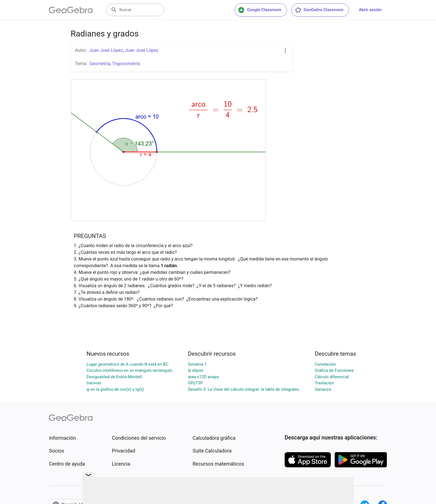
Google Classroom (260, 10)
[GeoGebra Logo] (71, 10)
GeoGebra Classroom (319, 10)
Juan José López (106, 50)
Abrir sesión (370, 10)
